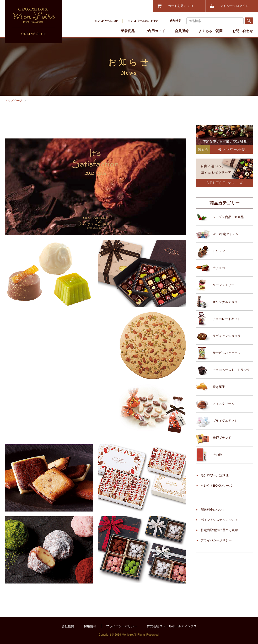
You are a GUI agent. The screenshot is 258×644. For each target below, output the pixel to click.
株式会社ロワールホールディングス (172, 626)
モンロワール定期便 (215, 475)
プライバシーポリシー (216, 540)
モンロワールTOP (106, 21)
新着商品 (128, 31)
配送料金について (213, 510)
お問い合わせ (243, 31)
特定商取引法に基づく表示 (219, 530)
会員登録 (182, 31)
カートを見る (181, 6)
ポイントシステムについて (219, 520)
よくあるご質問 (211, 31)
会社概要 (68, 626)
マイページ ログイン (234, 6)
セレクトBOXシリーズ (216, 486)
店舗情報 (176, 21)
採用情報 (90, 626)
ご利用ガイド (155, 31)
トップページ (13, 101)
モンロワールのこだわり (144, 21)
